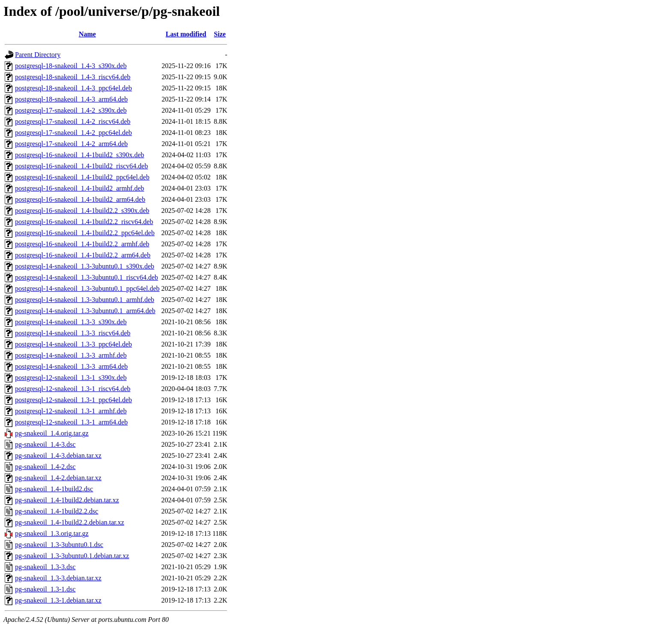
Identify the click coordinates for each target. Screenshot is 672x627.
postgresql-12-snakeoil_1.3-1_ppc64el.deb (73, 400)
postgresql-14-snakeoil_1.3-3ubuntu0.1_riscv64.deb (87, 277)
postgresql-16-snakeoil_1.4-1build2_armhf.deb (79, 188)
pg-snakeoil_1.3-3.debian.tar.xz (58, 578)
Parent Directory (38, 55)
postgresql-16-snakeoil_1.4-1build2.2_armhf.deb (82, 244)
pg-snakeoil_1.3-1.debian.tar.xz (58, 600)
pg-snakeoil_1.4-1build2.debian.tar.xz (67, 500)
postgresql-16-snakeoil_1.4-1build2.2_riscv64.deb (84, 222)
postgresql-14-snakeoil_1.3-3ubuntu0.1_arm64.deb (85, 311)
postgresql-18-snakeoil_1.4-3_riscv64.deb (73, 77)
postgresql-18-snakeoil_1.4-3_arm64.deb (71, 99)
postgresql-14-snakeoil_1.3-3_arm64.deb (71, 366)
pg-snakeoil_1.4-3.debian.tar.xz (58, 455)
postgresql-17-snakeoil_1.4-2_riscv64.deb (73, 121)
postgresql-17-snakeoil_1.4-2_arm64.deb (71, 144)
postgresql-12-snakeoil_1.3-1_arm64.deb (71, 422)
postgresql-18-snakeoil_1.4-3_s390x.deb (71, 66)
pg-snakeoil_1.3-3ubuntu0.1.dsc (59, 545)
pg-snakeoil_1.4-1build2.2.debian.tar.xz (70, 522)
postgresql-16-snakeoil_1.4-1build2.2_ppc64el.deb (85, 233)
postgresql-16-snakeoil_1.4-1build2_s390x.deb (79, 155)
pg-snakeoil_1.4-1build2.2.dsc (57, 511)
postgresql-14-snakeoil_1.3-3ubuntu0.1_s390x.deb (85, 266)
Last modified (186, 34)
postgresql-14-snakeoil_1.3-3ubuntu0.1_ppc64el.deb (87, 288)
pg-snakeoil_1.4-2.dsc (45, 467)
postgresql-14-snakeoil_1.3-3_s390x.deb (71, 322)
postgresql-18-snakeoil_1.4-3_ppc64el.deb (73, 88)
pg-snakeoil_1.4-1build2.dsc (54, 489)
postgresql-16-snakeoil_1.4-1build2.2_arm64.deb (83, 255)
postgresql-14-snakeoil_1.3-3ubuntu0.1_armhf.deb (85, 300)
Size (220, 34)
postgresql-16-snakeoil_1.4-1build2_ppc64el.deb (82, 177)
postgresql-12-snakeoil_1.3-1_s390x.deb (71, 378)
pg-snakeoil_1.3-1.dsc (45, 589)
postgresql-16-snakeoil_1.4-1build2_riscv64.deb (81, 166)
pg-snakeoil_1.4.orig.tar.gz (52, 433)
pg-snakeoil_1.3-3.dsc (45, 567)
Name (87, 34)
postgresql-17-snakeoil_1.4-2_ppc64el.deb (73, 133)
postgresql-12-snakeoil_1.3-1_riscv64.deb (73, 389)
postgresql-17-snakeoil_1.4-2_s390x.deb (71, 110)
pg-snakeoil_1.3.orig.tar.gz (52, 533)
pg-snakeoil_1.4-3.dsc (45, 444)
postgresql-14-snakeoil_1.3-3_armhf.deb (71, 355)
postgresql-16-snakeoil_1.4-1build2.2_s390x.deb (82, 210)
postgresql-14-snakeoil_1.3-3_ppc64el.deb (73, 344)
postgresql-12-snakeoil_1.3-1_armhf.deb (71, 411)
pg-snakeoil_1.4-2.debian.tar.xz (58, 478)
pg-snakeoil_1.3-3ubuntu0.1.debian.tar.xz (72, 556)
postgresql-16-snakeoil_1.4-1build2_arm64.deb (80, 199)
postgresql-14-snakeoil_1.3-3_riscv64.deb (73, 333)
